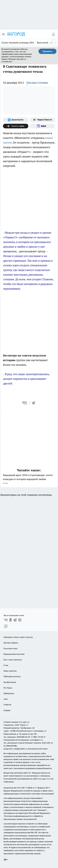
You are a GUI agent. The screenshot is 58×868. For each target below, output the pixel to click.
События (7, 705)
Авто (6, 699)
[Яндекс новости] (43, 120)
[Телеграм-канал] (15, 620)
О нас (6, 665)
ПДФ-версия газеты (12, 676)
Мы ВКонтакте (10, 682)
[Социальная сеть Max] (43, 126)
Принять (47, 51)
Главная (7, 710)
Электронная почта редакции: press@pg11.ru (23, 740)
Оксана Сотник (37, 83)
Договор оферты (11, 643)
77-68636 (29, 788)
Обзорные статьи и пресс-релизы (18, 637)
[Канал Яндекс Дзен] (16, 126)
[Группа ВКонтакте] (16, 120)
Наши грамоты (10, 671)
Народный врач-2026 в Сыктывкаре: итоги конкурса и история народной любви (29, 479)
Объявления (9, 693)
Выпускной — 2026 (46, 43)
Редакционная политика (14, 654)
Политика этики (11, 648)
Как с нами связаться (13, 660)
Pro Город (8, 688)
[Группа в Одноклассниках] (11, 620)
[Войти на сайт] (53, 34)
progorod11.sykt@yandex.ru (15, 749)
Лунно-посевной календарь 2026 (18, 43)
